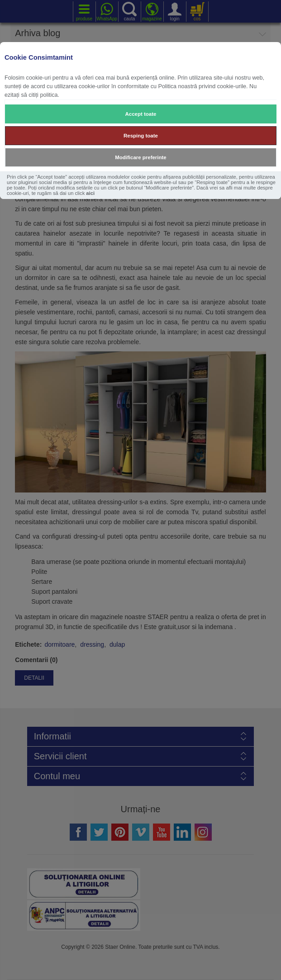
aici (90, 193)
